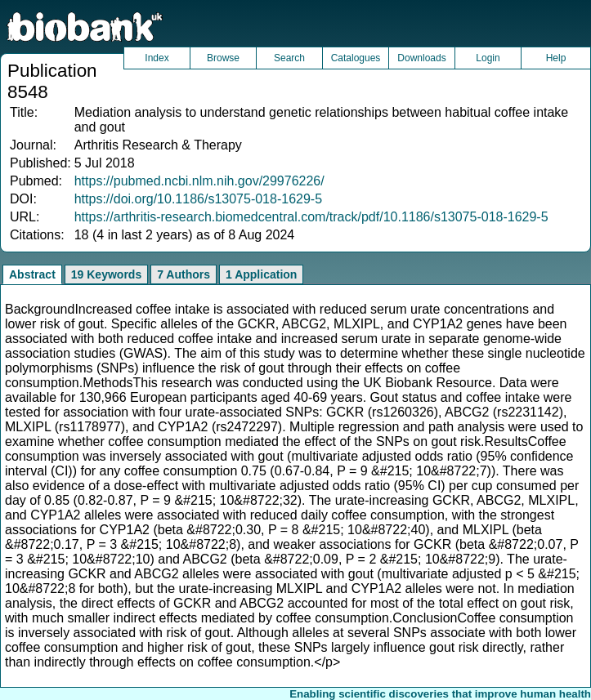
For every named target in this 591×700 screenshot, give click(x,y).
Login (488, 58)
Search (289, 58)
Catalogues (356, 58)
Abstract (32, 274)
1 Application (261, 274)
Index (157, 58)
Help (556, 58)
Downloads (421, 58)
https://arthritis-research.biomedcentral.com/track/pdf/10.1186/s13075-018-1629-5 (311, 217)
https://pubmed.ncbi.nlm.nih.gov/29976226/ (199, 181)
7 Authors (184, 274)
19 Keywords (106, 274)
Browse (223, 58)
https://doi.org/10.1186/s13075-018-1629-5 (198, 199)
